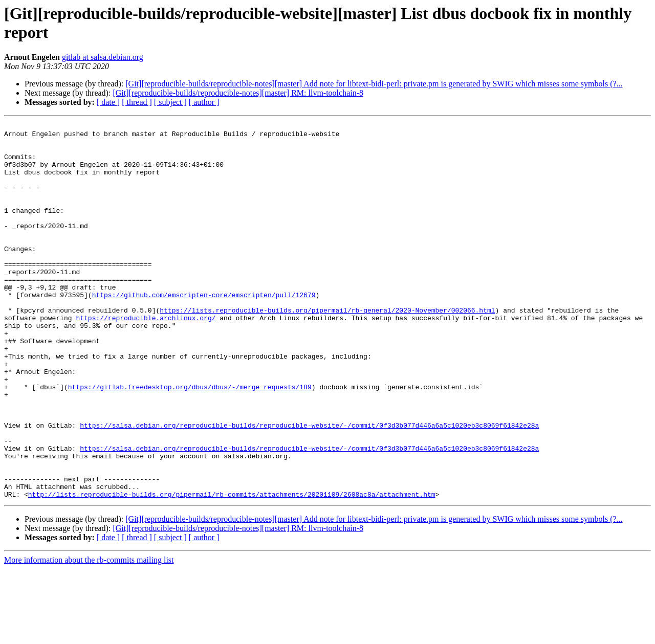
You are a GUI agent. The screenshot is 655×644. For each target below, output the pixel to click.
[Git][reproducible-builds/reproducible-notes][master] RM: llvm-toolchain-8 (238, 93)
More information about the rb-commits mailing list (89, 635)
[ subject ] (170, 102)
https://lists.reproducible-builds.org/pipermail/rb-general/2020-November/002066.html (327, 348)
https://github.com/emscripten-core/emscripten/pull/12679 (204, 330)
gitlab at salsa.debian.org (103, 57)
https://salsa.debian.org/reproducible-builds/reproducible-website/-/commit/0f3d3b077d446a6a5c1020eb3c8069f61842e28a (309, 486)
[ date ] (108, 102)
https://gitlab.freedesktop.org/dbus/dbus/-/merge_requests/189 (190, 440)
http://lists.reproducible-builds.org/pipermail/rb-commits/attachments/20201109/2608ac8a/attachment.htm (232, 569)
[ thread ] (137, 102)
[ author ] (204, 102)
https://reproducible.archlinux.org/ (146, 358)
